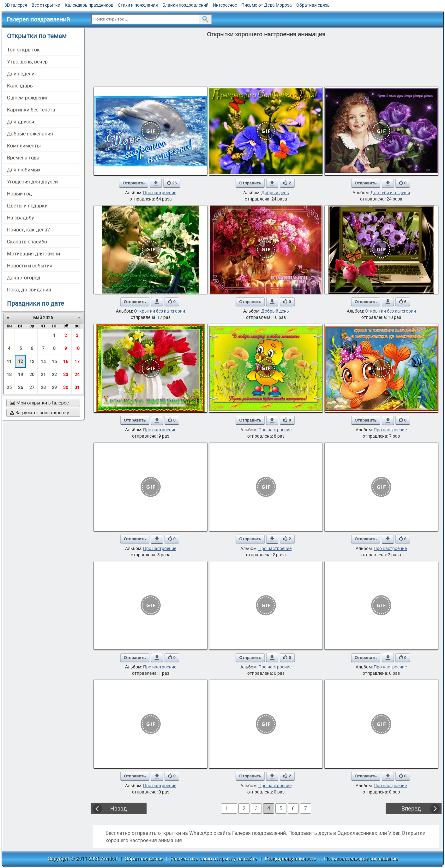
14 (43, 362)
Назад (119, 808)
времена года (23, 158)
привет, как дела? (28, 230)
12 (21, 361)
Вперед (411, 808)
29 (54, 387)
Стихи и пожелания (138, 5)
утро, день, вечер (27, 62)
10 (77, 348)
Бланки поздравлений (185, 5)
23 (66, 374)
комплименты (24, 146)
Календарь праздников (89, 5)
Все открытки (46, 5)
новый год (19, 194)
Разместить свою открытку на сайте (214, 859)
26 (21, 387)
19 (21, 374)
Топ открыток (23, 50)
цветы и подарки (27, 206)
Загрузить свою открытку (40, 413)
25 (9, 387)
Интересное (225, 5)
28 (43, 387)
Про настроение (160, 193)
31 (77, 387)
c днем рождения (28, 98)
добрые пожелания (30, 134)
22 (54, 374)
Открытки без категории (159, 311)
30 (66, 387)
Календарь (20, 86)
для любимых (24, 170)
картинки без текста (31, 110)
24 (77, 374)
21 (43, 374)
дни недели (21, 74)
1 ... (229, 808)
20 (32, 374)
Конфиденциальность (291, 859)
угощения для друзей (32, 182)
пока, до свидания (29, 290)
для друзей (21, 122)
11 (9, 362)
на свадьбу (21, 218)
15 (54, 362)
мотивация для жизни (33, 254)
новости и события (30, 266)
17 (77, 362)
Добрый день (275, 193)
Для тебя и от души (390, 193)
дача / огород (24, 278)
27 (32, 387)
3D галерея (16, 5)
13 (32, 362)
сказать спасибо (27, 242)
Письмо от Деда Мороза (267, 5)
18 (9, 374)
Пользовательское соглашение (361, 859)
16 (66, 362)
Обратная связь (313, 5)
